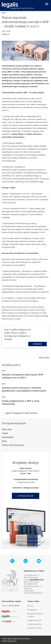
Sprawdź (37, 344)
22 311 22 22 (14, 606)
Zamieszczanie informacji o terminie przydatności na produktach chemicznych (24, 389)
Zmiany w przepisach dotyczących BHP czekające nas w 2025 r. (23, 376)
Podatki (5, 433)
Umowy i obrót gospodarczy (13, 445)
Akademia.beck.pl (34, 624)
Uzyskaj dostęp (26, 496)
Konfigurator (32, 610)
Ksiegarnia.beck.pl (34, 620)
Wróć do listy (44, 357)
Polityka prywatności (9, 641)
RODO (4, 441)
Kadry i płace (7, 429)
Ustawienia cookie (35, 628)
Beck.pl (30, 606)
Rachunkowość (8, 437)
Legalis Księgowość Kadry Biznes (21, 413)
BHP (4, 13)
